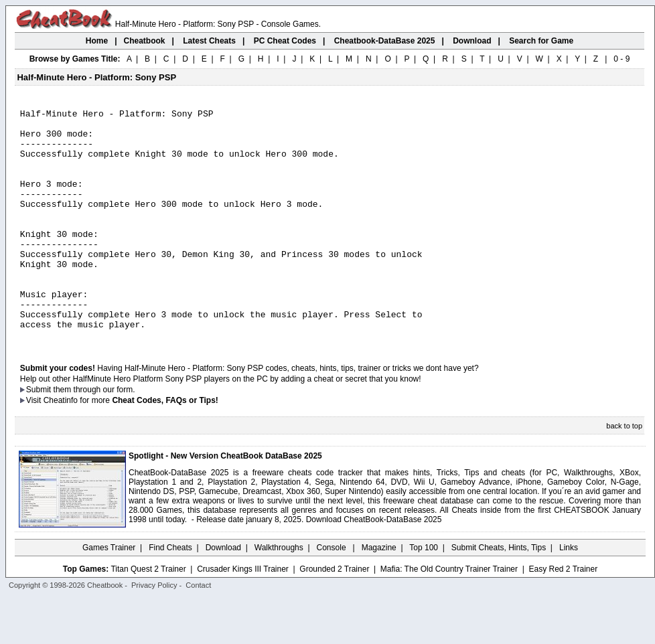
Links (569, 594)
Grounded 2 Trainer (334, 615)
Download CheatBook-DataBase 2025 (374, 566)
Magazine (379, 594)
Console (333, 594)
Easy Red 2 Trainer (563, 615)
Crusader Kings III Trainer (243, 615)
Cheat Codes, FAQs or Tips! (165, 447)
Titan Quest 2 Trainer (148, 615)
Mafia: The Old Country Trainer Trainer (449, 615)
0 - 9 (622, 59)
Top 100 (424, 594)
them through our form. (94, 436)
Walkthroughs (279, 594)
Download (223, 594)
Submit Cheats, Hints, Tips (499, 594)
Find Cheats (170, 594)
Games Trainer (109, 594)
